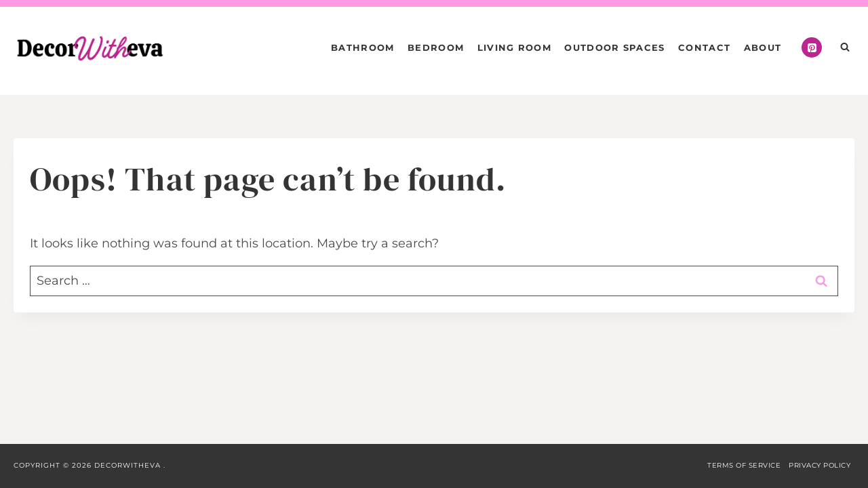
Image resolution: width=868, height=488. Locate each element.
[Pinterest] (812, 47)
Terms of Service (744, 465)
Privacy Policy (820, 465)
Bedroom (436, 47)
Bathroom (362, 47)
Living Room (514, 47)
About (763, 47)
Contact (704, 47)
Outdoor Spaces (614, 47)
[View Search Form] (845, 47)
